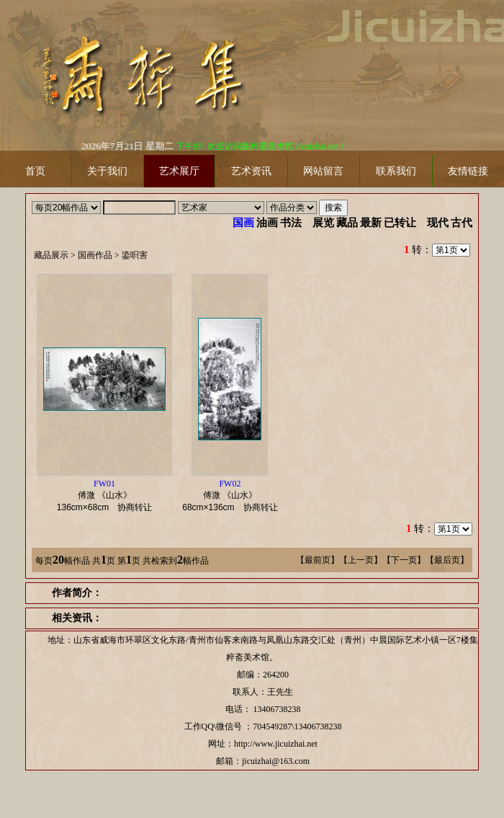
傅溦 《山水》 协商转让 (109, 495)
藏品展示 (51, 255)
